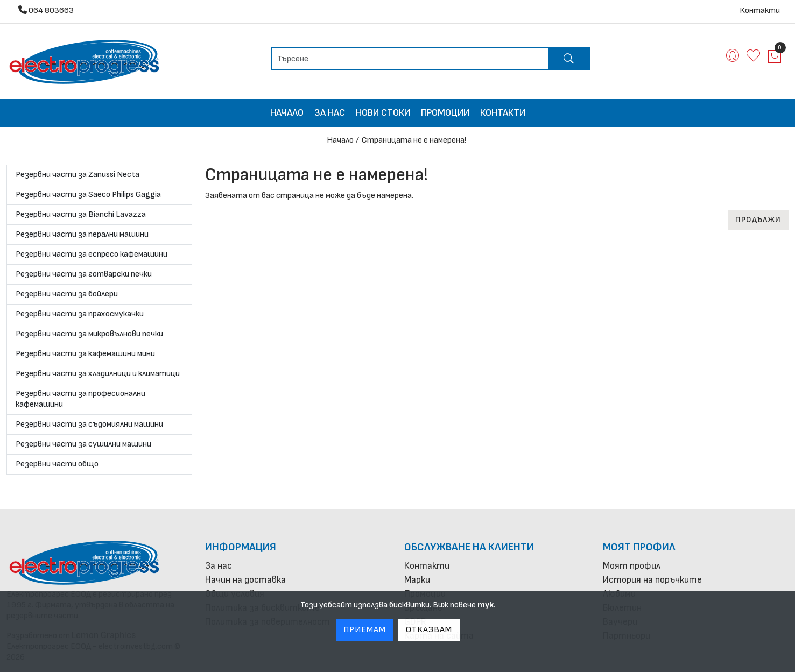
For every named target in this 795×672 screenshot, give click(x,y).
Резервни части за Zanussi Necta (78, 175)
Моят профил (639, 547)
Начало (287, 113)
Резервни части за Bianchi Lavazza (81, 214)
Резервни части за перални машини (82, 234)
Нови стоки (383, 113)
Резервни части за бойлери (67, 294)
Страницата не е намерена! (414, 140)
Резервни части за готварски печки (84, 274)
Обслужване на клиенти (469, 547)
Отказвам (429, 630)
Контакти (760, 10)
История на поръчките (652, 580)
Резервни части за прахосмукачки (80, 314)
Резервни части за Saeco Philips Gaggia (88, 194)
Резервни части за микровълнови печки (89, 334)
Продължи (758, 220)
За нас (330, 113)
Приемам (365, 630)
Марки (417, 580)
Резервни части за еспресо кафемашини (92, 254)
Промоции (445, 113)
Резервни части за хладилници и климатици (98, 374)
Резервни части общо (57, 464)
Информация (241, 547)
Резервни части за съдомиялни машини (89, 424)
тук (486, 605)
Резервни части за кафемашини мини (85, 354)
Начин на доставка (245, 580)
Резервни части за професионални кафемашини (80, 399)
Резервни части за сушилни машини (83, 444)
